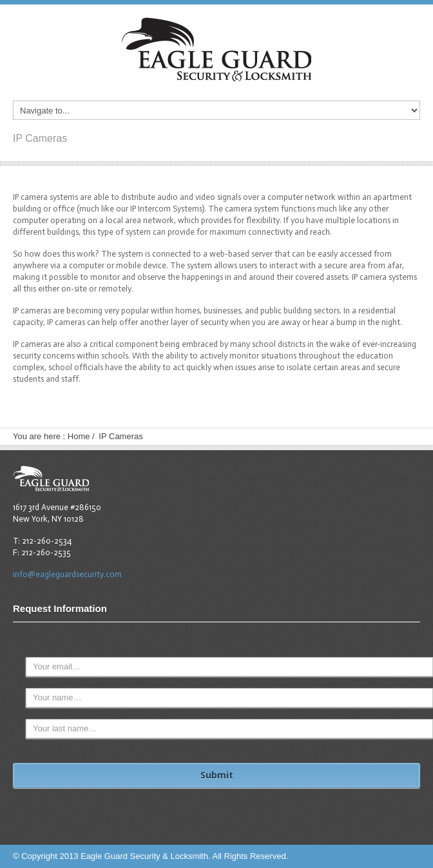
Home (79, 436)
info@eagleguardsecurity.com (67, 574)
